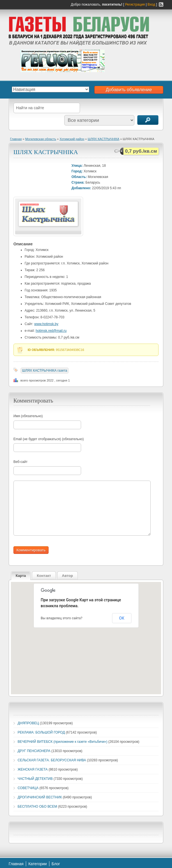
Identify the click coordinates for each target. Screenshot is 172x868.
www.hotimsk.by (46, 324)
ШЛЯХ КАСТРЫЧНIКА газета (45, 371)
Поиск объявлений (148, 120)
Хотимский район (72, 139)
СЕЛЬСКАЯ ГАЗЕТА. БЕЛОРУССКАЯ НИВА (52, 760)
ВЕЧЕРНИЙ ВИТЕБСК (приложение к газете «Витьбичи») (63, 742)
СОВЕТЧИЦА (28, 788)
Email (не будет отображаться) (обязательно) (49, 439)
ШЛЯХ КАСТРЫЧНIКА (104, 139)
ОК (122, 618)
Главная (16, 139)
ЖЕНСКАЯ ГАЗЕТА (33, 769)
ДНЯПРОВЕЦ (28, 723)
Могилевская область (41, 139)
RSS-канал (161, 4)
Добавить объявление (129, 90)
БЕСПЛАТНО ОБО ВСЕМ (37, 807)
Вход (151, 4)
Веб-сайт (20, 462)
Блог (56, 864)
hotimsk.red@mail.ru (51, 331)
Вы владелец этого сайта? (62, 618)
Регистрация (135, 4)
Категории (38, 864)
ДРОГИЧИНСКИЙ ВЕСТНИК (40, 797)
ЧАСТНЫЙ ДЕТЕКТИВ (35, 779)
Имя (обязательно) (28, 416)
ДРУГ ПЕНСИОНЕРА (34, 751)
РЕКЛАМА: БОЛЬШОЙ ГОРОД (41, 732)
